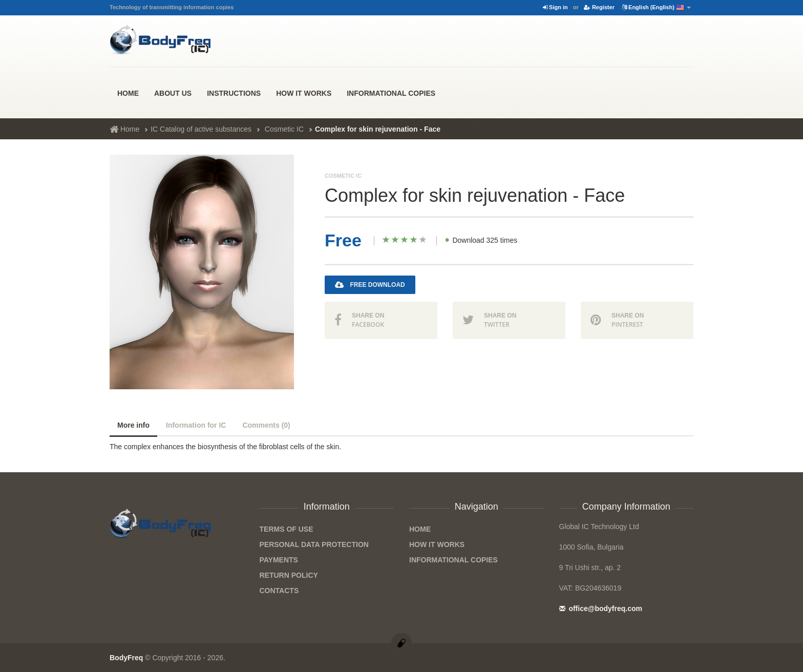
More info (133, 425)
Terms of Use (287, 529)
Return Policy (289, 575)
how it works (304, 93)
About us (173, 93)
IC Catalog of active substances (201, 129)
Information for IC (196, 425)
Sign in (555, 7)
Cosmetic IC (284, 129)
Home (128, 93)
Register (599, 7)
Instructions (234, 93)
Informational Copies (391, 93)
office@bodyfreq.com (601, 608)
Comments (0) (266, 425)
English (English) (657, 8)
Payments (279, 560)
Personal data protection (314, 544)
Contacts (279, 591)
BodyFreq (126, 658)
